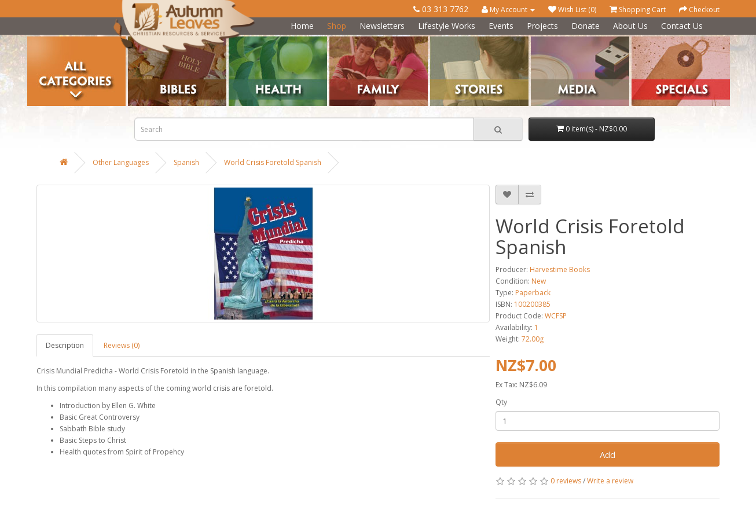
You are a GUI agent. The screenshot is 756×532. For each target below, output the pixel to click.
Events (501, 26)
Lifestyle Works (447, 26)
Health (239, 41)
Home (302, 26)
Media (541, 41)
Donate (586, 26)
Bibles (138, 41)
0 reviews (566, 481)
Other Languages (121, 162)
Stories (441, 41)
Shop (337, 26)
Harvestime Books (560, 269)
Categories (45, 41)
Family (340, 41)
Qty (501, 402)
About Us (630, 26)
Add (608, 454)
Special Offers (654, 41)
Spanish (186, 162)
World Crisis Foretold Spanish (273, 162)
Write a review (610, 481)
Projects (542, 26)
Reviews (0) (122, 345)
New (539, 281)
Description (65, 345)
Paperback (533, 293)
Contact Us (682, 26)
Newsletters (382, 26)
